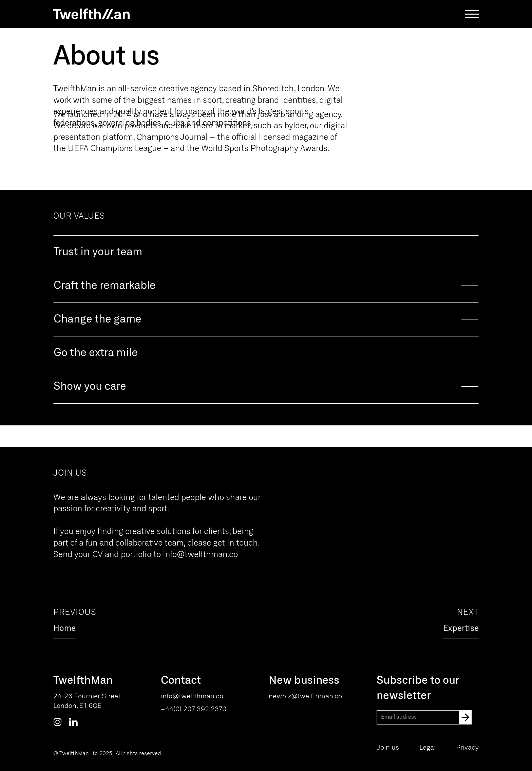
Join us (388, 748)
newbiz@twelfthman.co (305, 696)
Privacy (467, 748)
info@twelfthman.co (200, 555)
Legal (427, 748)
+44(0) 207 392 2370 (194, 709)
